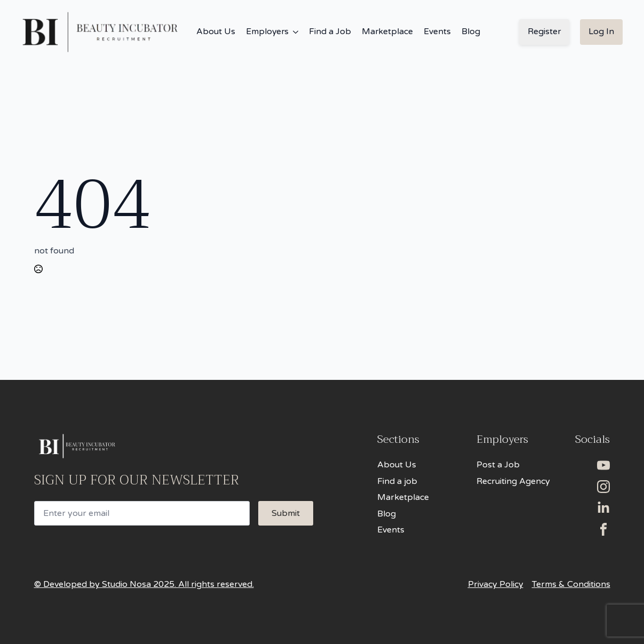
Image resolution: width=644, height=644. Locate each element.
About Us (216, 32)
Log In (601, 32)
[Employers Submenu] (293, 32)
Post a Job (498, 465)
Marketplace (387, 32)
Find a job (397, 481)
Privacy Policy (496, 584)
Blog (471, 32)
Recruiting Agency (513, 481)
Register (544, 32)
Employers (267, 32)
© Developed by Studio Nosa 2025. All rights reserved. (144, 584)
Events (437, 32)
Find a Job (330, 32)
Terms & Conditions (571, 584)
